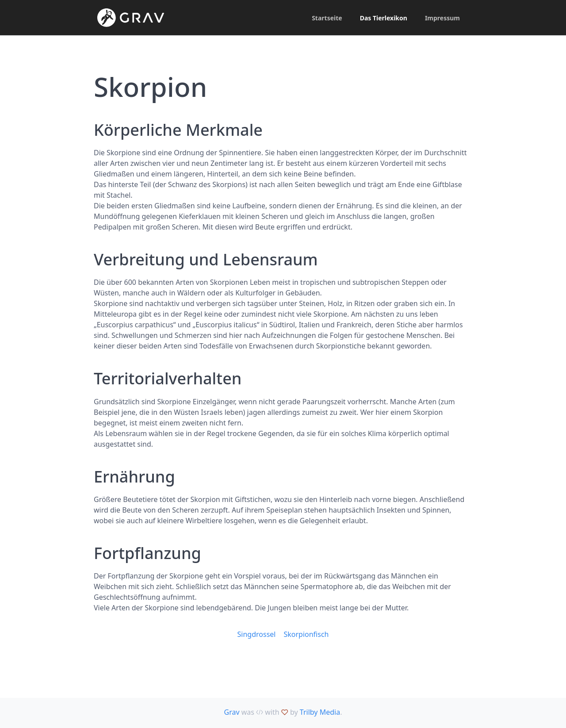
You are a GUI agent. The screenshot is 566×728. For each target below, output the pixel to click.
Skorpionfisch (306, 634)
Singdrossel (257, 634)
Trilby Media (320, 712)
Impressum (442, 18)
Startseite (327, 18)
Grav (232, 712)
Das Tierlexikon (384, 18)
